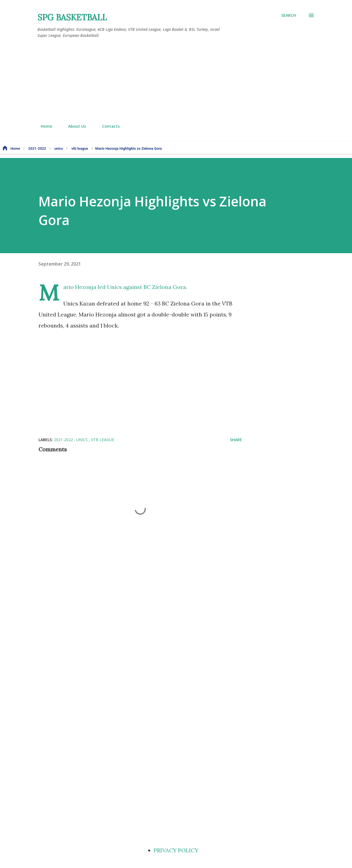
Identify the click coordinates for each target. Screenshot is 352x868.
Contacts (108, 126)
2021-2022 (64, 440)
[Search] (289, 15)
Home (43, 126)
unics (82, 440)
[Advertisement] (176, 81)
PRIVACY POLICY (176, 850)
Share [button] (236, 440)
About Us (74, 126)
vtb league (103, 440)
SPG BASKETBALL (72, 17)
